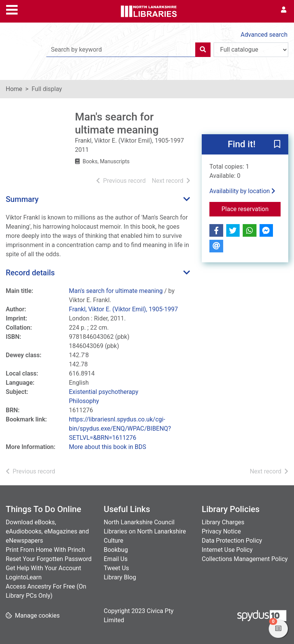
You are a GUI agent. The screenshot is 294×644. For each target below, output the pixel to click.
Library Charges (223, 522)
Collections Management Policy (245, 559)
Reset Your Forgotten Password (49, 559)
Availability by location (242, 191)
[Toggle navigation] (12, 9)
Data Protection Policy (232, 541)
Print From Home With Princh (45, 550)
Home (14, 89)
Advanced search (264, 35)
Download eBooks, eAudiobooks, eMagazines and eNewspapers (47, 531)
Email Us (116, 559)
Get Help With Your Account (43, 568)
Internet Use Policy (227, 550)
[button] (277, 145)
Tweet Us (116, 568)
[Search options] (251, 50)
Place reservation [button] (251, 208)
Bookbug (116, 550)
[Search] (203, 50)
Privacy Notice (221, 531)
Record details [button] (30, 273)
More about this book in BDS (108, 447)
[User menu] (284, 10)
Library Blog (120, 577)
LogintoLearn (24, 577)
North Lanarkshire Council (139, 522)
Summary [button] (22, 199)
